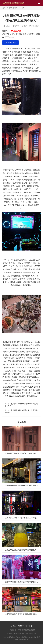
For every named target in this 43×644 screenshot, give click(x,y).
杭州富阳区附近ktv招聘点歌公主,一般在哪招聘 (24, 518)
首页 (4, 8)
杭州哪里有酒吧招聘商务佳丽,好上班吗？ (21, 486)
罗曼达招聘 (13, 8)
